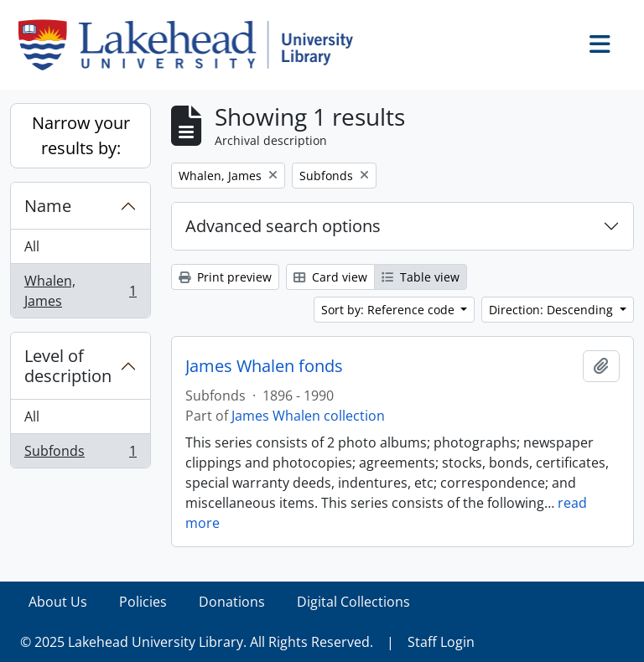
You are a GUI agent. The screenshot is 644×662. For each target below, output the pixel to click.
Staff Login (441, 642)
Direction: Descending (553, 310)
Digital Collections (353, 602)
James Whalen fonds (264, 366)
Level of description (68, 366)
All (32, 246)
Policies (143, 602)
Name (48, 206)
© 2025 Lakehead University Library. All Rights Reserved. (197, 642)
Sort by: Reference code (390, 310)
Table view (421, 277)
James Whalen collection (308, 416)
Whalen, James (80, 291)
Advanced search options (283, 226)
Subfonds (80, 454)
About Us (58, 602)
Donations (232, 602)
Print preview (225, 277)
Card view (330, 277)
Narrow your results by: (81, 135)
